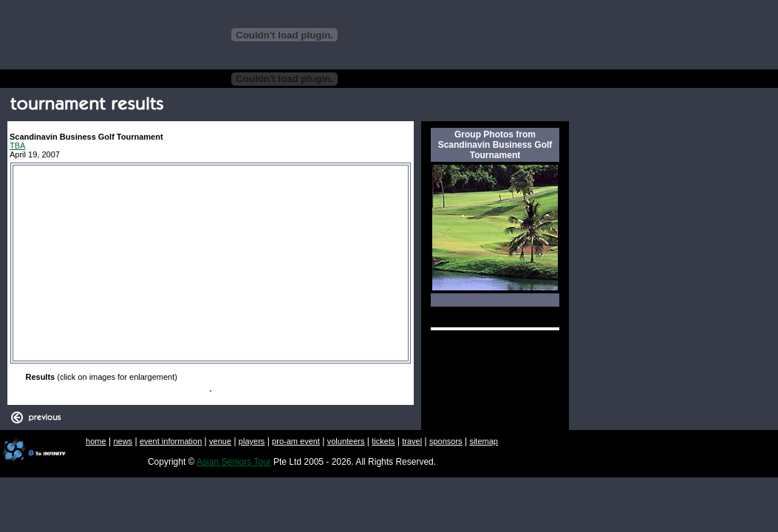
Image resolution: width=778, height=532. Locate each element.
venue (220, 441)
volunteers (346, 441)
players (252, 441)
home (96, 441)
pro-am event (296, 441)
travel (412, 441)
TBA (17, 146)
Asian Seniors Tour (234, 462)
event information (171, 441)
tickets (383, 441)
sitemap (484, 441)
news (123, 441)
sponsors (446, 441)
